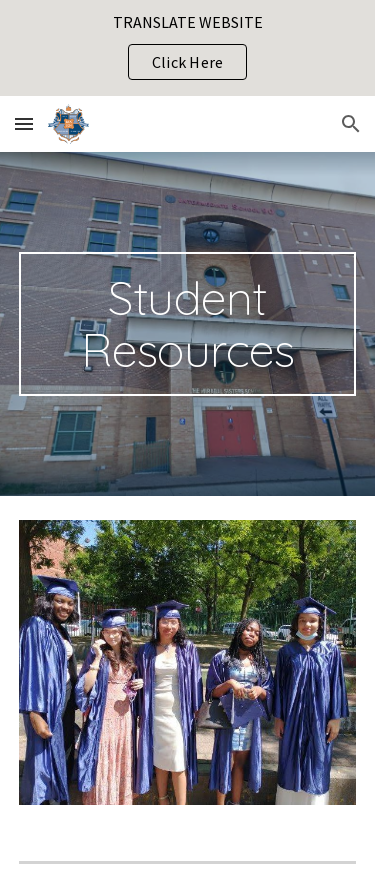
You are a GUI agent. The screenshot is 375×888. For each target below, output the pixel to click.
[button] (24, 123)
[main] (188, 324)
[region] (187, 48)
